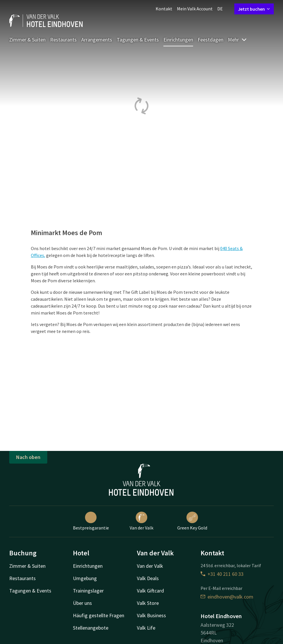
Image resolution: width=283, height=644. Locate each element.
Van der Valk (141, 521)
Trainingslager (88, 591)
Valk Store (148, 603)
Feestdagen (211, 40)
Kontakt (164, 9)
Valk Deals (148, 578)
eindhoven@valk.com (227, 597)
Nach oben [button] (28, 457)
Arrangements (97, 40)
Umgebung (85, 578)
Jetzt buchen (254, 9)
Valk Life (146, 628)
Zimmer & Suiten (27, 40)
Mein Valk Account (195, 9)
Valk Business (151, 615)
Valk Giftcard (150, 591)
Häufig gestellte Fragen (99, 615)
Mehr (237, 40)
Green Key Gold (192, 521)
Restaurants (63, 40)
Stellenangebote (91, 628)
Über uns (82, 603)
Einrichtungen (178, 40)
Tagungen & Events (138, 40)
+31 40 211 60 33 (222, 574)
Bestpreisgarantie (91, 521)
